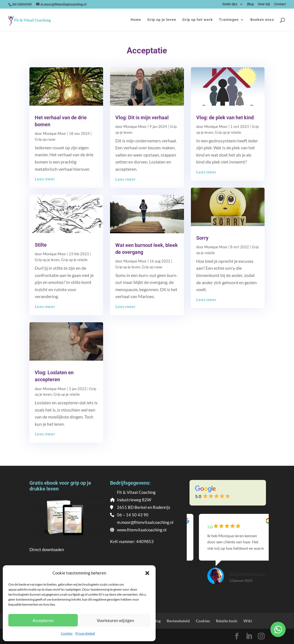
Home (136, 20)
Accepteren (43, 620)
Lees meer (45, 179)
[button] (147, 573)
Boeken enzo (262, 20)
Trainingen (229, 20)
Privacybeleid (85, 633)
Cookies (67, 633)
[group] (228, 554)
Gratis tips (230, 4)
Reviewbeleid (178, 621)
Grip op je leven (162, 20)
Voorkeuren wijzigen (115, 620)
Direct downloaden (47, 549)
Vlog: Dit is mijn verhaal (142, 117)
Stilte (41, 245)
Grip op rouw (45, 139)
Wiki (248, 621)
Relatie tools (227, 621)
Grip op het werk (198, 20)
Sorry (202, 238)
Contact (280, 4)
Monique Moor (54, 133)
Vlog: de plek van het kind (225, 117)
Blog (250, 4)
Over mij (264, 4)
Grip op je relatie (74, 260)
